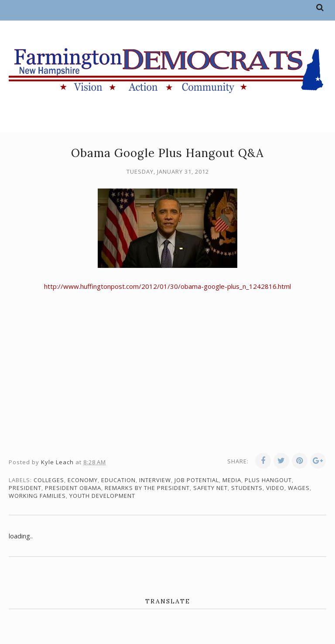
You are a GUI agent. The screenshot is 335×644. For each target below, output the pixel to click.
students (247, 488)
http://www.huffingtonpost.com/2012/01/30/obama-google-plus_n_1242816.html (167, 286)
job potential (197, 480)
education (118, 480)
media (232, 480)
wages (299, 488)
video (275, 488)
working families (37, 496)
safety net (210, 488)
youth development (102, 496)
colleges (49, 480)
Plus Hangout (268, 480)
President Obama (73, 488)
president (25, 488)
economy (83, 480)
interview (155, 480)
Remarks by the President (147, 488)
